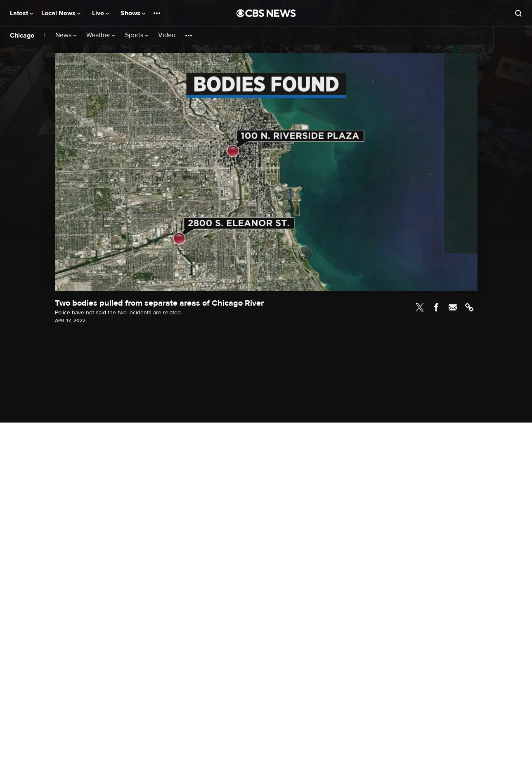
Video (167, 35)
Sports (137, 35)
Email (453, 307)
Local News (61, 13)
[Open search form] (518, 13)
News (66, 35)
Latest (21, 13)
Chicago (22, 36)
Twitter (420, 307)
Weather (101, 35)
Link (469, 307)
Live (100, 13)
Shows (133, 13)
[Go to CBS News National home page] (266, 13)
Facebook (436, 307)
